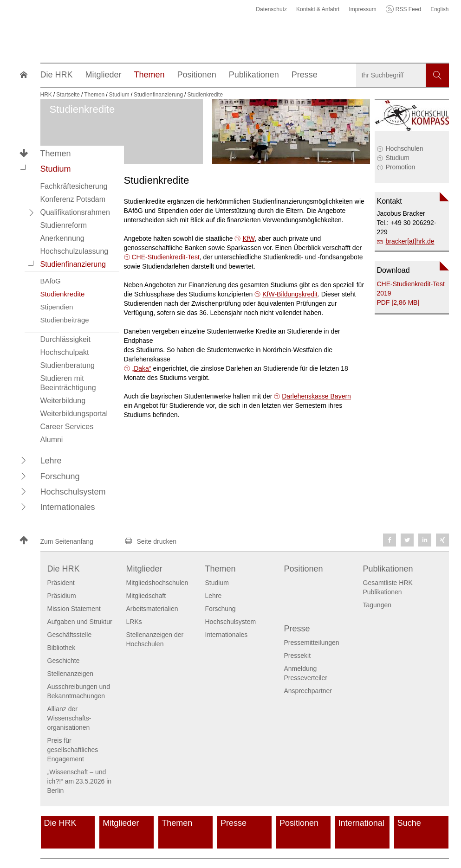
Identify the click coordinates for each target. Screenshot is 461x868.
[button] (24, 168)
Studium (398, 158)
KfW (248, 238)
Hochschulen (405, 148)
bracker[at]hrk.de (410, 241)
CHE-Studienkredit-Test (166, 257)
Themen (56, 154)
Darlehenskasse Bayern (316, 396)
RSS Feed (408, 9)
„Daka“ (142, 368)
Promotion (401, 167)
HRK (46, 95)
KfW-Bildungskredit (290, 294)
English (439, 9)
